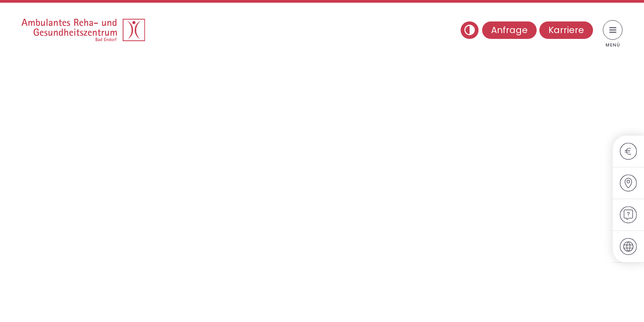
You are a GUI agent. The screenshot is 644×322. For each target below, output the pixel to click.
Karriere (566, 30)
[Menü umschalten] (613, 30)
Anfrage (509, 30)
